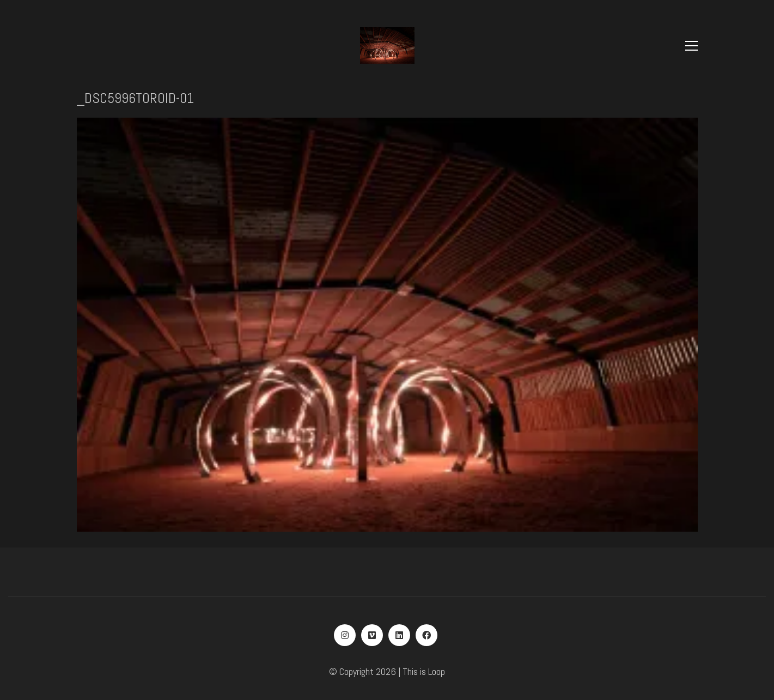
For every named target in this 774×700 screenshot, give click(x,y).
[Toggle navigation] (691, 46)
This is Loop (424, 671)
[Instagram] (345, 635)
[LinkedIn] (399, 635)
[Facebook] (426, 635)
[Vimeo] (372, 635)
